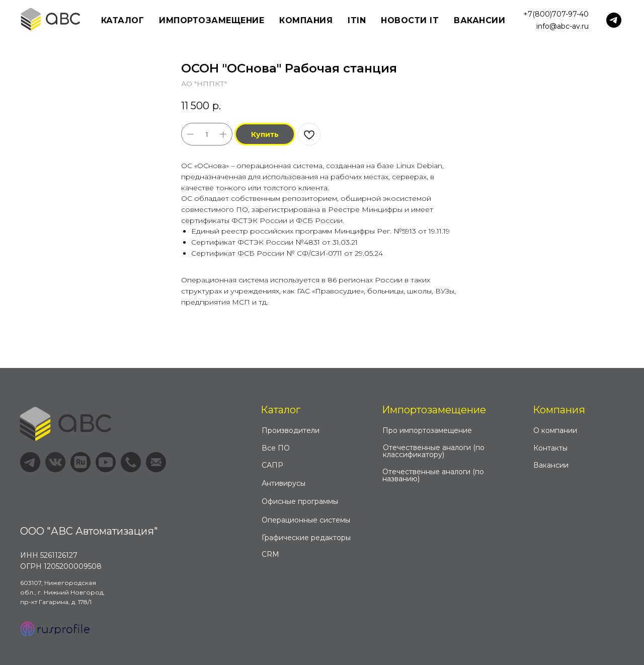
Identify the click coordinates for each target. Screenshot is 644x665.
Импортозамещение (434, 410)
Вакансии (479, 20)
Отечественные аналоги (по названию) (433, 475)
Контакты (550, 448)
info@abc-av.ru (562, 26)
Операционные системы (306, 520)
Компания (559, 410)
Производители (291, 430)
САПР (272, 465)
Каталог (280, 410)
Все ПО (276, 448)
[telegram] (614, 20)
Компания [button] (306, 20)
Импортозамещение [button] (212, 20)
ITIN (357, 20)
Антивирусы (284, 483)
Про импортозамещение (427, 430)
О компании (555, 430)
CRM (270, 554)
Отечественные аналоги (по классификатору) (434, 451)
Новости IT (410, 20)
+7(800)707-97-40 (556, 14)
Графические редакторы (306, 538)
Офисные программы (300, 501)
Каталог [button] (123, 20)
